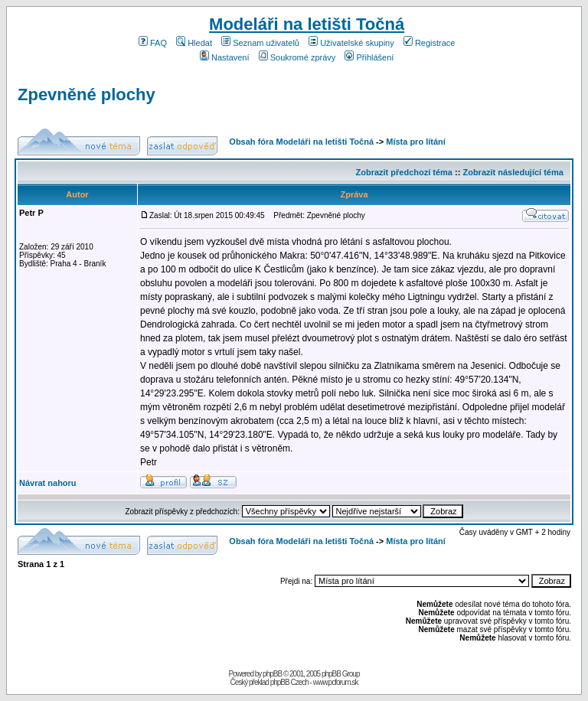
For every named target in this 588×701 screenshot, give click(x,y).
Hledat (194, 43)
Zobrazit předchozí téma (404, 172)
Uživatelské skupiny (351, 43)
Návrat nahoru (48, 483)
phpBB (272, 674)
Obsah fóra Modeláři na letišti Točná (301, 142)
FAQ (153, 43)
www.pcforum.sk (336, 682)
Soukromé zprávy (297, 57)
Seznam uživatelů (260, 43)
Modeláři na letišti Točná (307, 24)
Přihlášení (369, 57)
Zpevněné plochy (87, 95)
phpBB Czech (289, 682)
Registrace (430, 43)
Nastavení (225, 57)
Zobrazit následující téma (513, 172)
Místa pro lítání (416, 142)
